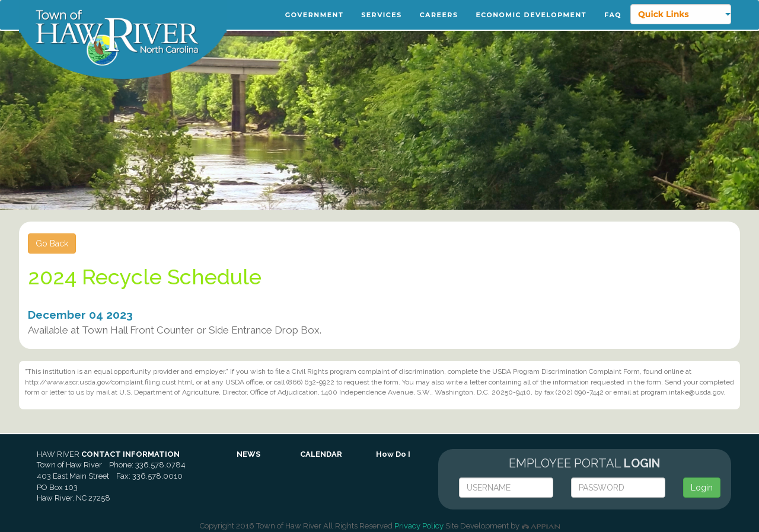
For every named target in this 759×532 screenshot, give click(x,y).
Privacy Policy (419, 526)
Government (314, 15)
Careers (439, 15)
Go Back (52, 243)
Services (382, 15)
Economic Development (531, 15)
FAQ (613, 15)
